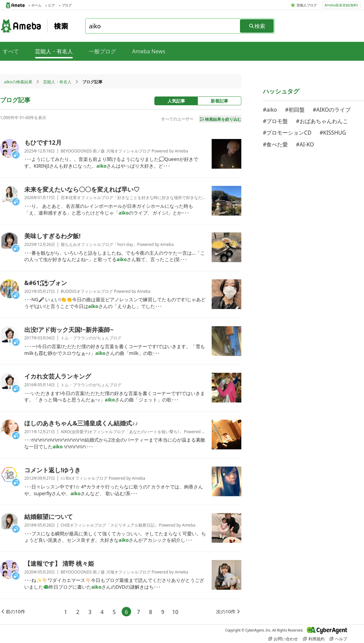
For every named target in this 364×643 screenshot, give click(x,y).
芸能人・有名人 (57, 82)
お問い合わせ (283, 639)
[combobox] (163, 26)
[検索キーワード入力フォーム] (163, 26)
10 (175, 612)
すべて (11, 51)
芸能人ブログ (307, 5)
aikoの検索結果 (18, 82)
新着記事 (219, 101)
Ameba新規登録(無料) (341, 5)
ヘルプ (338, 639)
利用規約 (314, 639)
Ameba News (149, 51)
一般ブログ (102, 51)
